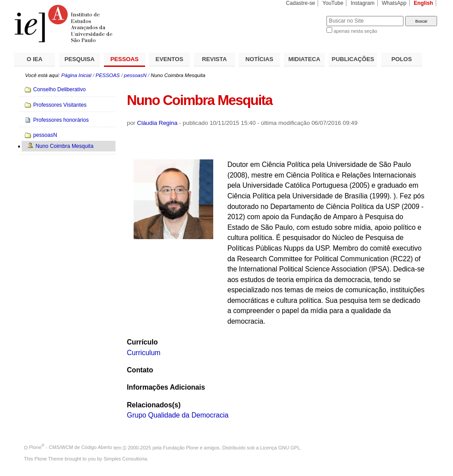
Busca (305, 16)
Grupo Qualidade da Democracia (178, 415)
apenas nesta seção (355, 31)
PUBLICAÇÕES (353, 59)
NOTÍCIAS (259, 59)
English (423, 3)
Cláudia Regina (157, 123)
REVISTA (215, 59)
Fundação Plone (181, 447)
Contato (140, 370)
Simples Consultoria (125, 459)
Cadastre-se (300, 3)
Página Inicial (76, 75)
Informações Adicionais (166, 387)
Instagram (363, 3)
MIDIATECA (304, 59)
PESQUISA (80, 59)
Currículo (142, 342)
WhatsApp (394, 3)
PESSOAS (125, 59)
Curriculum (144, 353)
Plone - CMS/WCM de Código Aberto (71, 447)
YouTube (333, 3)
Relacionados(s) (154, 405)
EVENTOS (170, 59)
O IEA (35, 59)
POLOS (402, 59)
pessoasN (135, 75)
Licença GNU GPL (280, 447)
